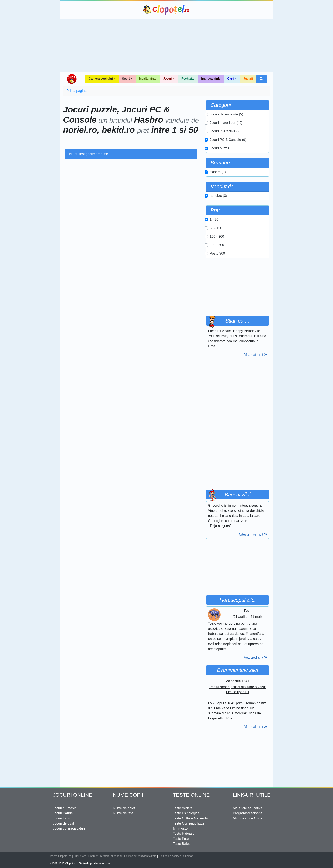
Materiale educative (248, 808)
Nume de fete (123, 813)
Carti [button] (231, 79)
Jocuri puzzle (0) (222, 148)
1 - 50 (214, 219)
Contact (93, 856)
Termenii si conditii (111, 856)
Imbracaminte (211, 79)
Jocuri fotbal (62, 818)
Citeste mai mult (253, 534)
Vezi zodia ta (256, 657)
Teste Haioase (184, 834)
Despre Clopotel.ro (60, 856)
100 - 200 (217, 236)
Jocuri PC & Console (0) (228, 140)
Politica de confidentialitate (140, 856)
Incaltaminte (148, 79)
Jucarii (248, 79)
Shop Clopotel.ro (72, 79)
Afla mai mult (255, 355)
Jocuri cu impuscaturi (69, 828)
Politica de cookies (170, 856)
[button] (261, 79)
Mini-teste (180, 828)
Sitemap (188, 856)
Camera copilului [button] (101, 79)
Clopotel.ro (166, 10)
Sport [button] (126, 79)
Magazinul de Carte (248, 818)
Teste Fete (181, 839)
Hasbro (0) (218, 172)
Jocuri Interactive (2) (225, 131)
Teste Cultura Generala (190, 818)
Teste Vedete (183, 808)
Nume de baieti (124, 808)
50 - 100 (216, 228)
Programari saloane (248, 813)
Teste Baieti (182, 844)
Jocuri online (73, 795)
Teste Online (191, 795)
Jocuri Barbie (63, 813)
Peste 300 (217, 253)
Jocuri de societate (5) (226, 114)
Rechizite (188, 79)
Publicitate (80, 856)
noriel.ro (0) (218, 196)
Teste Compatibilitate (189, 823)
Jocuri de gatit (63, 823)
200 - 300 (217, 245)
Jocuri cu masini (65, 808)
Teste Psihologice (186, 813)
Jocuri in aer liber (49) (226, 123)
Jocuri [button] (168, 79)
